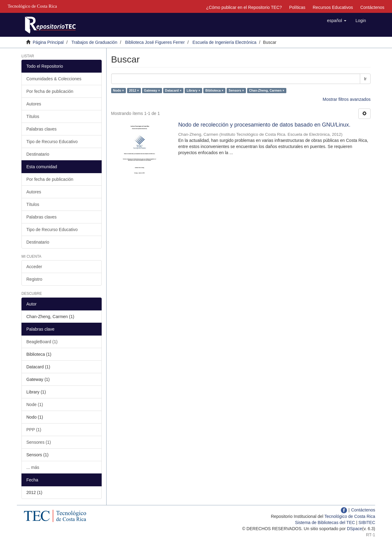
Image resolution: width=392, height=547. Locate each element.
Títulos (33, 116)
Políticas (297, 7)
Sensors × (236, 90)
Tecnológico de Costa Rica (350, 516)
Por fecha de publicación (50, 91)
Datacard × (173, 90)
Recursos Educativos (333, 7)
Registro (34, 279)
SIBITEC (367, 522)
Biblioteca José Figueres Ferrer (155, 42)
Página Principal (48, 42)
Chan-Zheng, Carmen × (267, 90)
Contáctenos (372, 7)
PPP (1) (34, 430)
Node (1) (35, 405)
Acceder (34, 267)
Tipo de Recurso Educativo (52, 142)
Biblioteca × (214, 90)
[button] (337, 21)
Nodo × (119, 90)
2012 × (134, 90)
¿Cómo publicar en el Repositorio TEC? (244, 7)
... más (33, 467)
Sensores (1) (39, 442)
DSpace (355, 529)
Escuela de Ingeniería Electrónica (225, 42)
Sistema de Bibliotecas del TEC (325, 522)
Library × (193, 90)
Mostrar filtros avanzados (347, 99)
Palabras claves (41, 129)
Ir (365, 79)
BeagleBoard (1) (42, 342)
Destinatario (38, 154)
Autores (34, 104)
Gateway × (152, 90)
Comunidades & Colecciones (54, 79)
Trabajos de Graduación (94, 42)
